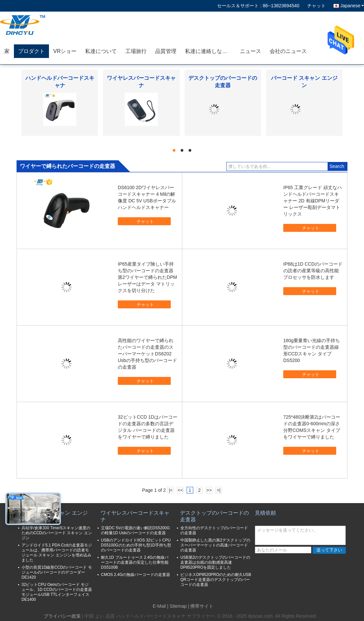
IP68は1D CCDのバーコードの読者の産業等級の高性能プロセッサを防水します (313, 271)
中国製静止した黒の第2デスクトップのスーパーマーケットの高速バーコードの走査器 (215, 545)
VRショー (65, 51)
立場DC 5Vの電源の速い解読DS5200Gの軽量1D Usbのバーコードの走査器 (135, 530)
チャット (316, 6)
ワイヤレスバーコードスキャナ (135, 516)
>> (209, 490)
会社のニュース (288, 51)
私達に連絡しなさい (209, 51)
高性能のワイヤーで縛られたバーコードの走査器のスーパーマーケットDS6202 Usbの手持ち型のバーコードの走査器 (147, 354)
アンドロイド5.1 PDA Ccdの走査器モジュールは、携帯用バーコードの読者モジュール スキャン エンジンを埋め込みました (57, 553)
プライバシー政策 (62, 616)
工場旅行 (136, 51)
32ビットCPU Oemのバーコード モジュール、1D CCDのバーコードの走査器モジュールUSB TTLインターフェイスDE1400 (57, 592)
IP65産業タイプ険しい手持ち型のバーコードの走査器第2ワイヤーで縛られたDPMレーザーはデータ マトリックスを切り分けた (147, 277)
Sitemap (178, 606)
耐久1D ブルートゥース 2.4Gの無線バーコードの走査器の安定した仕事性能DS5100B (135, 562)
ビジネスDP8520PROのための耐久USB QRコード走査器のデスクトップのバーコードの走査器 (216, 580)
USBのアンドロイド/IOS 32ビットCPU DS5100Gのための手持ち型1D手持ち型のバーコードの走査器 (136, 545)
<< (180, 490)
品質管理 (166, 51)
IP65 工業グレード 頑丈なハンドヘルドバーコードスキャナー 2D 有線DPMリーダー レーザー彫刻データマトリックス (313, 201)
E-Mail (159, 606)
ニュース (250, 51)
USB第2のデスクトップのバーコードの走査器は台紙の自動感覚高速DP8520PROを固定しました (215, 562)
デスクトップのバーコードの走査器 (214, 516)
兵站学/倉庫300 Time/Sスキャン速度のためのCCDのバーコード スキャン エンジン (57, 533)
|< (171, 490)
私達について (101, 51)
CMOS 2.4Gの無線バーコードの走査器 (136, 575)
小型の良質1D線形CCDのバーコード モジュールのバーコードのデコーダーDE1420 (57, 572)
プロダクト (31, 51)
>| (219, 490)
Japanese (352, 6)
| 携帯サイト (201, 606)
